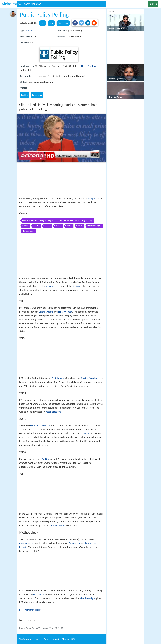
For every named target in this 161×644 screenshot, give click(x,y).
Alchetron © (69, 639)
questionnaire (26, 543)
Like (51, 23)
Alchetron (10, 4)
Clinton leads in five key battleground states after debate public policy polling (57, 220)
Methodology (94, 226)
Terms (38, 639)
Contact (56, 639)
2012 (58, 226)
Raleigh (91, 198)
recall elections (53, 412)
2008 (26, 226)
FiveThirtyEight (88, 598)
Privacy (46, 639)
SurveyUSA (74, 543)
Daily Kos (84, 433)
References (28, 231)
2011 (47, 226)
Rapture (76, 286)
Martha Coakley (89, 378)
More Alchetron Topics (30, 610)
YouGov (45, 459)
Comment (63, 23)
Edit (43, 23)
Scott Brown (58, 378)
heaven (49, 286)
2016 (80, 226)
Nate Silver (38, 594)
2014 (69, 226)
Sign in (153, 4)
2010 (36, 226)
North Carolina (89, 66)
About (26, 639)
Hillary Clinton (65, 312)
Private (29, 31)
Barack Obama (46, 312)
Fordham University (40, 425)
